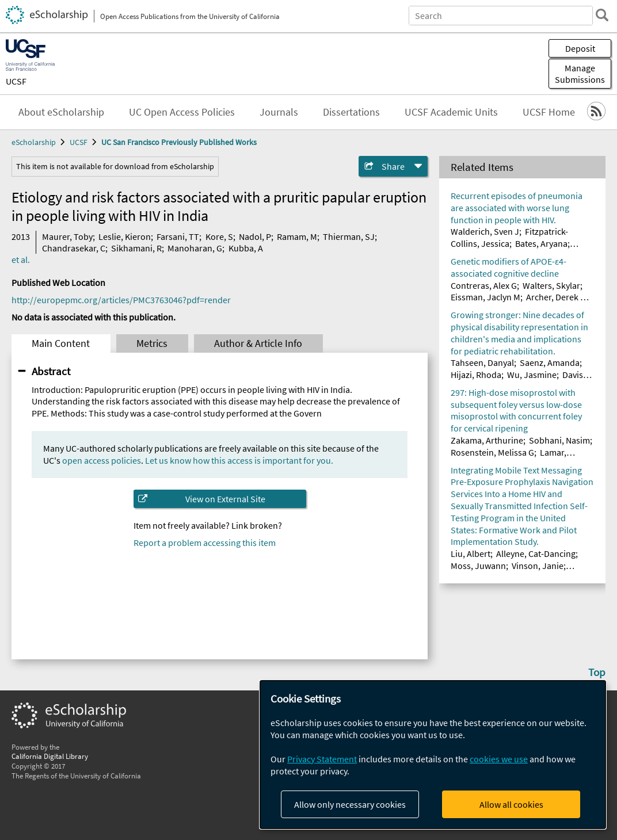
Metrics (152, 343)
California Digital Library (50, 756)
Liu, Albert (471, 553)
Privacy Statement (322, 759)
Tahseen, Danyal (482, 362)
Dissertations (351, 112)
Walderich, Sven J (485, 231)
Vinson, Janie (538, 566)
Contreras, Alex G (484, 285)
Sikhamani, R (136, 248)
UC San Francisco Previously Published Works (179, 142)
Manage (580, 74)
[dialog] (433, 755)
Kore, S (219, 236)
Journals (279, 112)
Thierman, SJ (349, 236)
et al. (21, 259)
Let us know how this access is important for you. (239, 460)
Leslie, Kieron (125, 236)
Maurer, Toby (67, 236)
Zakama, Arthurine (487, 440)
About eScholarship (61, 112)
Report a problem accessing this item (205, 543)
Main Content (61, 343)
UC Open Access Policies (182, 112)
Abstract (51, 371)
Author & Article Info (258, 343)
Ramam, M (297, 236)
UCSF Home (549, 112)
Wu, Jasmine (532, 375)
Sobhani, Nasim (559, 440)
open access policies (102, 460)
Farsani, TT (178, 236)
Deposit (580, 48)
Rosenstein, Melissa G (492, 452)
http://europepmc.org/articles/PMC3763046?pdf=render (121, 300)
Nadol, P (255, 236)
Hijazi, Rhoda (476, 375)
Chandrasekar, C (74, 248)
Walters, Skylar (551, 285)
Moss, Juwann (478, 566)
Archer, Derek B (556, 297)
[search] (602, 15)
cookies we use (499, 759)
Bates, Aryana (541, 243)
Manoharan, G (195, 248)
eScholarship (34, 142)
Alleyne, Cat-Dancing (536, 553)
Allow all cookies (511, 804)
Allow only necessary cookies (350, 804)
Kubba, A (246, 248)
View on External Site (225, 499)
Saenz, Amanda (550, 362)
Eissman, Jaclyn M (485, 297)
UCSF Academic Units (451, 112)
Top (597, 672)
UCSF (16, 81)
